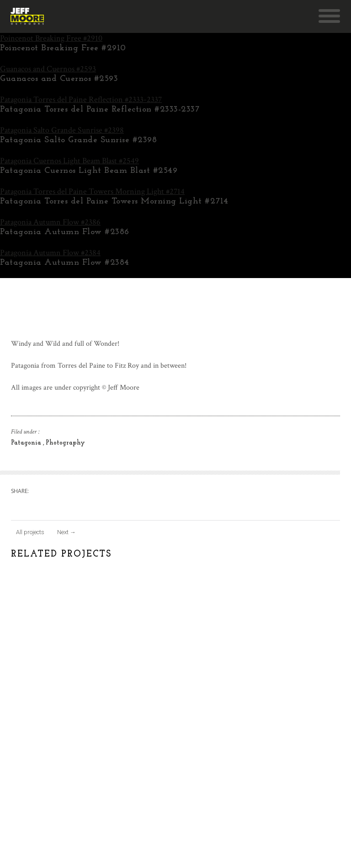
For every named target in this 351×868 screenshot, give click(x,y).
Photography (65, 443)
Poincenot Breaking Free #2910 (51, 38)
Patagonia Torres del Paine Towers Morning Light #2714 (92, 191)
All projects (30, 532)
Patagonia (27, 443)
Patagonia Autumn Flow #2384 (50, 253)
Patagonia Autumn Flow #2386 (50, 222)
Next (66, 532)
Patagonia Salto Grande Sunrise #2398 (62, 130)
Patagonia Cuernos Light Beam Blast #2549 (69, 161)
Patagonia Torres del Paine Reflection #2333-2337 (81, 99)
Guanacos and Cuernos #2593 (48, 69)
